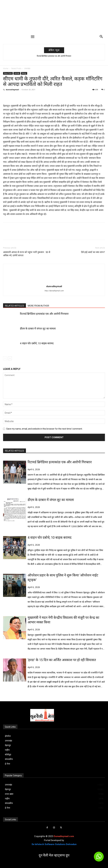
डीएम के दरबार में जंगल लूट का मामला (38, 329)
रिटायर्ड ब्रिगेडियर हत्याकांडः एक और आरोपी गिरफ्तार (54, 56)
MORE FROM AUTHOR (38, 306)
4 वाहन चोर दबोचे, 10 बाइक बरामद (37, 343)
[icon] (99, 858)
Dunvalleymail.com (64, 836)
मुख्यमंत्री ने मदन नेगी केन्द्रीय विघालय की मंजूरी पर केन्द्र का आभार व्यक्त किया (63, 620)
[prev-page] (5, 358)
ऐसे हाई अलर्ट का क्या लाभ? (93, 252)
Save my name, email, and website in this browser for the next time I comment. (44, 429)
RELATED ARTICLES (14, 306)
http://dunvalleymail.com (54, 291)
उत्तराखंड (27, 68)
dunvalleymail (12, 90)
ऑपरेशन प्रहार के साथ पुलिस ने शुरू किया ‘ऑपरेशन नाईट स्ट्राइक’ (63, 578)
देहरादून (24, 73)
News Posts (16, 68)
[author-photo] (54, 282)
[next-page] (10, 358)
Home (6, 68)
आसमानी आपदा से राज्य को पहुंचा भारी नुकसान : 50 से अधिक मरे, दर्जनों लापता (27, 254)
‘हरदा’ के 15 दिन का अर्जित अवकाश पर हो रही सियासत (62, 660)
